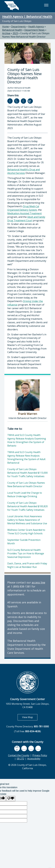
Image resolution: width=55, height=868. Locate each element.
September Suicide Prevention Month (24, 542)
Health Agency (36, 27)
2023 (15, 33)
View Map (30, 717)
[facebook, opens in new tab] (17, 748)
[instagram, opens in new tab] (38, 748)
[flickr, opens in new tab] (31, 748)
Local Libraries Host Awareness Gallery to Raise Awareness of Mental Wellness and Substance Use (27, 520)
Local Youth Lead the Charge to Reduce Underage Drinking (25, 495)
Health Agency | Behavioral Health (27, 16)
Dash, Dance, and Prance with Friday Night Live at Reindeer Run (27, 565)
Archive (6, 33)
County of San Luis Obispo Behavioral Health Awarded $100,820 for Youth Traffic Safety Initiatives (27, 506)
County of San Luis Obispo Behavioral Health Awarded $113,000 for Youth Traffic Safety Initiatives (27, 473)
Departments (18, 27)
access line (38, 582)
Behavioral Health (12, 30)
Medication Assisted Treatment (24, 213)
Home (5, 27)
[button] (46, 5)
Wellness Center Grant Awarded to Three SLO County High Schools (26, 532)
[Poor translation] (11, 799)
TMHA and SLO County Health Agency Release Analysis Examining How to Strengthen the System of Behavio (27, 440)
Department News (34, 30)
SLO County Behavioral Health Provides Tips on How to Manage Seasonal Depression (26, 553)
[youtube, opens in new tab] (24, 748)
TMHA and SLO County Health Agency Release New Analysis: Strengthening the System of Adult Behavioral (26, 457)
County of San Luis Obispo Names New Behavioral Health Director (26, 35)
